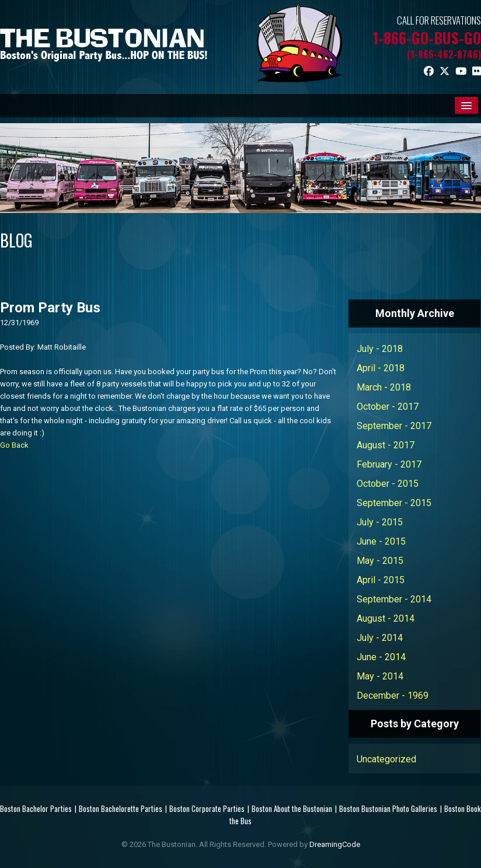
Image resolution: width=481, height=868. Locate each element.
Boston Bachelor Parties (36, 808)
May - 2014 (380, 676)
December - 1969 (393, 696)
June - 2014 (381, 657)
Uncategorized (386, 759)
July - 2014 (380, 638)
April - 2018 (381, 368)
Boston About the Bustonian (292, 808)
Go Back (14, 445)
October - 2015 (388, 484)
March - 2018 (384, 387)
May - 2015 (380, 561)
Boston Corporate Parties (207, 808)
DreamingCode (335, 844)
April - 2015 (381, 580)
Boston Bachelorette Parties (121, 808)
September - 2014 (394, 599)
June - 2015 (381, 541)
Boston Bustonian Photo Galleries (388, 808)
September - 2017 (394, 426)
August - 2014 (386, 618)
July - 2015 (380, 522)
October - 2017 (388, 407)
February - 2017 (389, 464)
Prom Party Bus (50, 308)
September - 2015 (394, 503)
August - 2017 (386, 445)
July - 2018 (380, 349)
